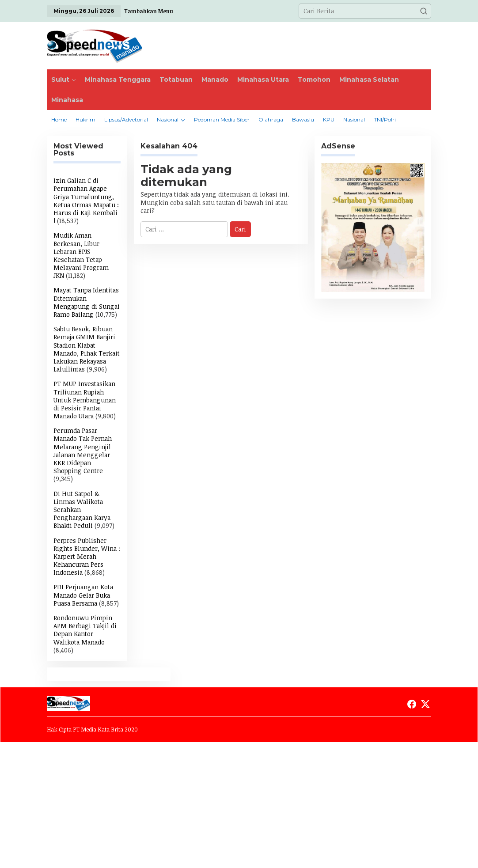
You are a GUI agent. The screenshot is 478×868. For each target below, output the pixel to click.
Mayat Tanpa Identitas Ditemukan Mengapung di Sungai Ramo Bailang (87, 302)
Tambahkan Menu (149, 11)
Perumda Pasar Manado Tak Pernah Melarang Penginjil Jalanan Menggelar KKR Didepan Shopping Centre (83, 451)
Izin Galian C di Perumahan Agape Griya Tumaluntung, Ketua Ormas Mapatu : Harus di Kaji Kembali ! (86, 201)
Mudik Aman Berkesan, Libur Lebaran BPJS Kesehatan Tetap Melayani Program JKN (81, 255)
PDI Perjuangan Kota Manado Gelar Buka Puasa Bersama (83, 595)
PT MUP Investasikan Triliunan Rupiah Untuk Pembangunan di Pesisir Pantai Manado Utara (85, 400)
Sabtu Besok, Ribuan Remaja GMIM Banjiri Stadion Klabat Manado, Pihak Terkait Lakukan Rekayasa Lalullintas (87, 349)
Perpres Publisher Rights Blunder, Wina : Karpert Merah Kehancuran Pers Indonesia (87, 557)
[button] (424, 11)
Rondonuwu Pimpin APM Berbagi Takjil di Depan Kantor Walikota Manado (85, 630)
